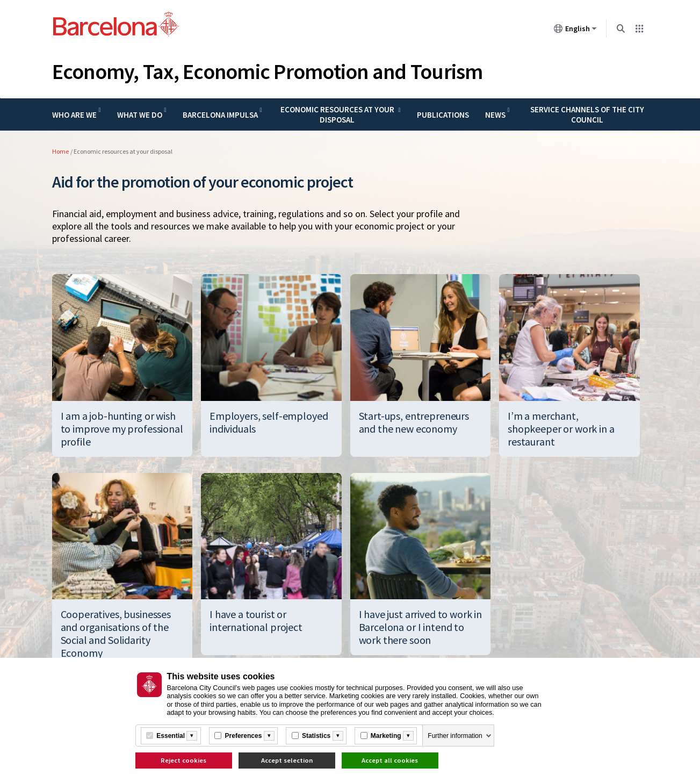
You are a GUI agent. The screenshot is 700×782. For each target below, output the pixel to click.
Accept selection (287, 760)
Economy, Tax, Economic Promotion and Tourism (268, 71)
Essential (171, 736)
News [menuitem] (495, 115)
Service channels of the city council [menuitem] (587, 114)
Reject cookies (183, 760)
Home (60, 151)
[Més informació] (192, 736)
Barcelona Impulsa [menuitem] (220, 115)
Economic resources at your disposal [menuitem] (337, 114)
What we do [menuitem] (140, 115)
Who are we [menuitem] (74, 115)
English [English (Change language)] (575, 31)
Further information (455, 736)
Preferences (244, 736)
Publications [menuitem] (443, 115)
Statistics (316, 736)
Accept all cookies (390, 760)
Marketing (386, 736)
